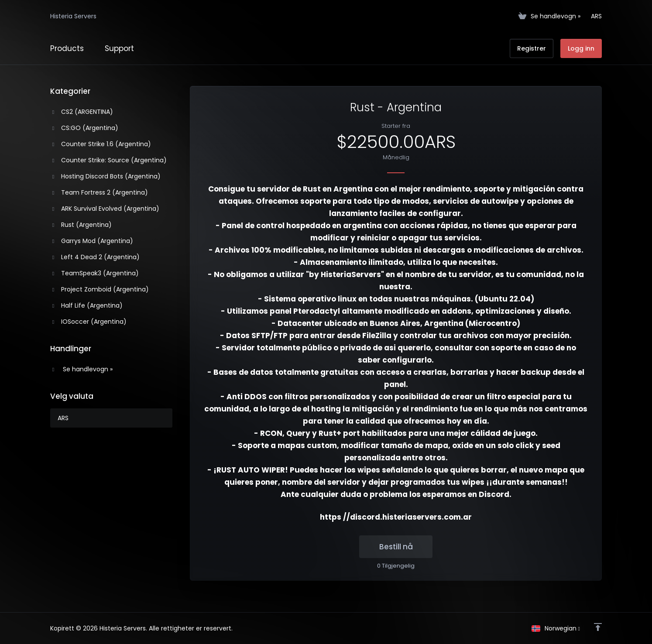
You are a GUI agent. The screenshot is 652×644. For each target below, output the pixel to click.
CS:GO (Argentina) (84, 128)
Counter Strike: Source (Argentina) (109, 160)
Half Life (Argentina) (87, 305)
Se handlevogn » (82, 369)
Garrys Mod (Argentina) (92, 241)
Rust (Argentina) (81, 225)
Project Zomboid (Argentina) (100, 289)
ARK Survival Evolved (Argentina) (105, 209)
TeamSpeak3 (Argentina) (95, 273)
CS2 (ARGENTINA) (82, 112)
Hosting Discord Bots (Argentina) (106, 176)
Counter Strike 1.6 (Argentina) (101, 144)
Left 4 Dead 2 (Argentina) (95, 257)
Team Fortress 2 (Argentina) (99, 192)
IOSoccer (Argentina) (89, 322)
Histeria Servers (73, 16)
